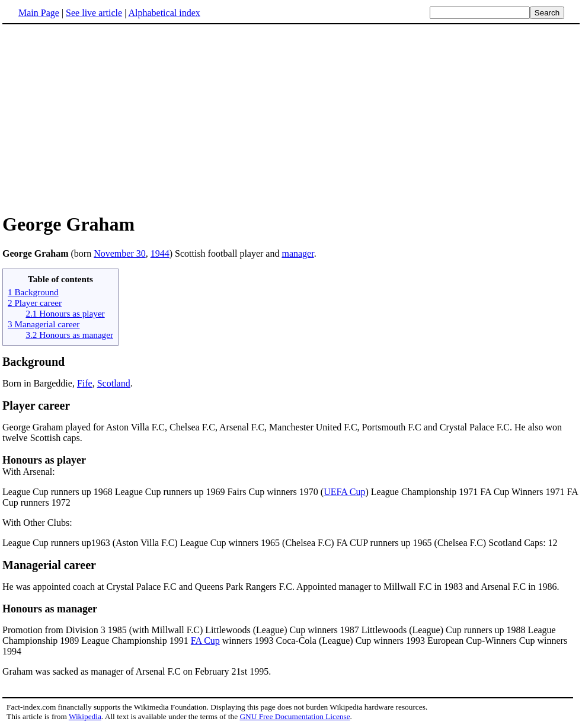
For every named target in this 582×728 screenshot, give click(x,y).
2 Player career (35, 303)
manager (298, 253)
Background (33, 362)
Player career (36, 405)
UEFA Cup (344, 492)
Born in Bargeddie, (40, 383)
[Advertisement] (102, 118)
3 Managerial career (44, 324)
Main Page (39, 13)
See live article (94, 13)
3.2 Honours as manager (69, 335)
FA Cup (205, 641)
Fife (85, 383)
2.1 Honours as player (65, 313)
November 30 (120, 253)
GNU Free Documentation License (295, 716)
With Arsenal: (29, 472)
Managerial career (49, 565)
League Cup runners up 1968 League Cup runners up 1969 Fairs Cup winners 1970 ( (163, 492)
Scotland (114, 383)
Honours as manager (50, 609)
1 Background (33, 292)
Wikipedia (85, 716)
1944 (160, 253)
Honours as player (44, 460)
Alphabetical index (164, 13)
